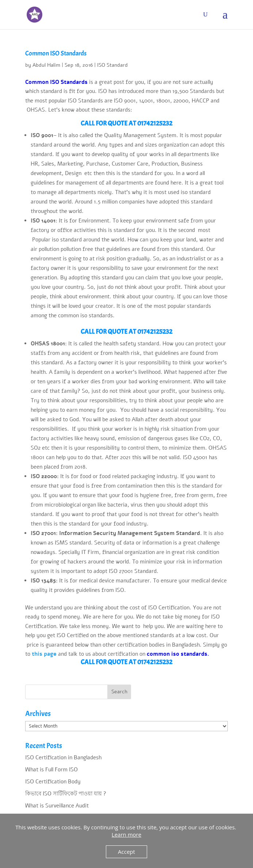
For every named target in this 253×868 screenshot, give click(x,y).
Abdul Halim (46, 65)
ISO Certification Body (53, 782)
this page (44, 654)
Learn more (126, 834)
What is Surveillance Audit (57, 806)
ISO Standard (112, 65)
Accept (126, 852)
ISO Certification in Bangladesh (63, 757)
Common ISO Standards (56, 53)
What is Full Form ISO (51, 770)
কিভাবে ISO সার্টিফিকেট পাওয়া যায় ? (66, 794)
